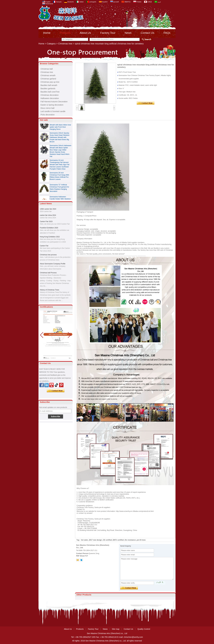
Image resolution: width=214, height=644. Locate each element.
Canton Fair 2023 (46, 222)
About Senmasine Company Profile (53, 264)
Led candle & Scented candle (53, 111)
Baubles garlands (48, 88)
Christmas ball (47, 69)
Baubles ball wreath (49, 85)
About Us (85, 33)
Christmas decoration (50, 95)
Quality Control (144, 629)
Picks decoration (48, 115)
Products (65, 33)
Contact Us (147, 33)
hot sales (84, 540)
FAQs (167, 33)
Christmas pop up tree (50, 82)
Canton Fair (44, 246)
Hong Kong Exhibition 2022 (50, 237)
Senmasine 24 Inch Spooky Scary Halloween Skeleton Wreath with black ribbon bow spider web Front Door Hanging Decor (60, 126)
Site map (116, 629)
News (128, 33)
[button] (69, 335)
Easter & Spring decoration (52, 105)
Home (47, 33)
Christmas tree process (48, 255)
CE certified (107, 540)
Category (51, 44)
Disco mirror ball (47, 108)
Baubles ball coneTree (50, 92)
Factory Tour (108, 33)
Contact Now (56, 391)
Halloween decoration (50, 98)
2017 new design (95, 540)
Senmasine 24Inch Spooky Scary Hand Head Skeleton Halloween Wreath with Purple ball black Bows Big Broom (60, 138)
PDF (86, 556)
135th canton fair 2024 (48, 209)
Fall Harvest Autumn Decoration (54, 102)
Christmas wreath (48, 75)
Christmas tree (65, 44)
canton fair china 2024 (48, 215)
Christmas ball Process (48, 273)
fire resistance (130, 540)
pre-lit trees (141, 540)
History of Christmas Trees (49, 290)
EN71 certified (118, 540)
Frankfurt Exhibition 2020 (49, 228)
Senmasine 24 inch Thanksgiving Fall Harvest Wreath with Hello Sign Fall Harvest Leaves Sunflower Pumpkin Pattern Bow (60, 166)
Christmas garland (48, 79)
